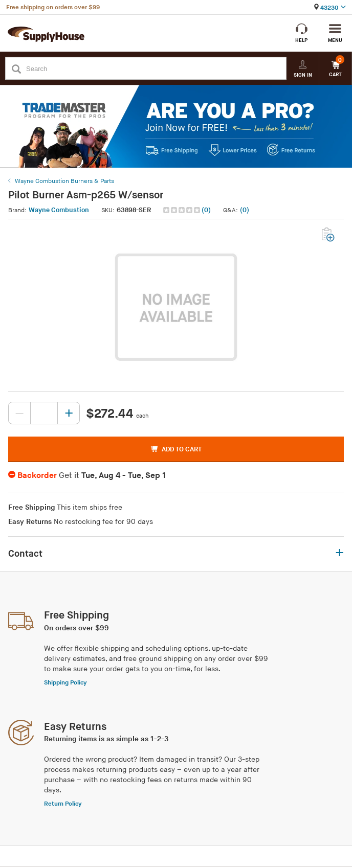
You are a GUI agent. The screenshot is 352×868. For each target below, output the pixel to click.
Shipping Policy (65, 683)
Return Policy (63, 804)
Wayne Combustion (59, 210)
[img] (182, 210)
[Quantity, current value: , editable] (44, 413)
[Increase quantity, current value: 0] (69, 413)
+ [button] (339, 554)
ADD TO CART (176, 449)
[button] (188, 210)
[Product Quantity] (44, 413)
